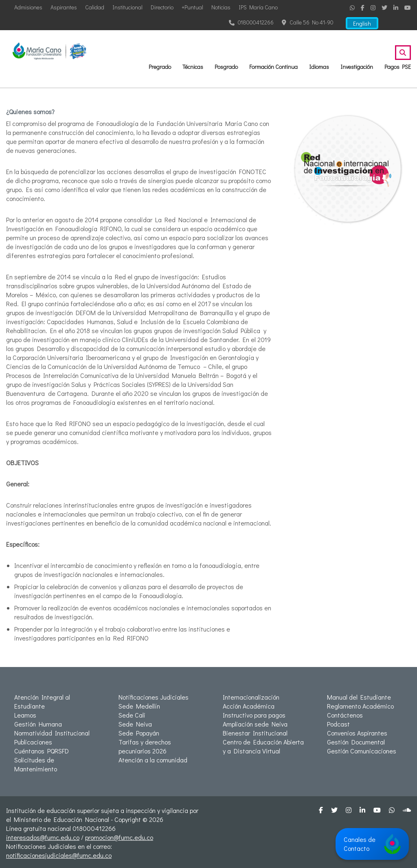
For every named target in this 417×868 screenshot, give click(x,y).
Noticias (221, 7)
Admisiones (28, 7)
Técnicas (193, 67)
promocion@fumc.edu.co (119, 837)
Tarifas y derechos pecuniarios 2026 (145, 746)
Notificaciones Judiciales (154, 697)
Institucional (127, 7)
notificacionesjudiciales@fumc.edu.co (59, 855)
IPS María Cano (258, 7)
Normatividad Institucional (52, 733)
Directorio (162, 7)
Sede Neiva (135, 724)
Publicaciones (33, 742)
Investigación (357, 67)
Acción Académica (249, 706)
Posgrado (226, 67)
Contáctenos (345, 715)
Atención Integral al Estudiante (42, 701)
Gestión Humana (38, 724)
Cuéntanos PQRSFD (42, 751)
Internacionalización (251, 697)
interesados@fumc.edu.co (43, 837)
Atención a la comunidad (153, 760)
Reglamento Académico (360, 706)
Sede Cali (132, 715)
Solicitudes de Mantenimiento (36, 764)
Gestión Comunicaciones (362, 751)
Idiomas (319, 67)
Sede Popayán (139, 733)
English (362, 23)
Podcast (338, 724)
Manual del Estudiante (359, 697)
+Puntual (192, 7)
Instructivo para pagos (254, 715)
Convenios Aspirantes (357, 733)
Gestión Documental (356, 742)
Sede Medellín (139, 706)
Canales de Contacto (372, 844)
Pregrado (160, 67)
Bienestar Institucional (255, 733)
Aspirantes (64, 7)
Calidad (95, 7)
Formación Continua (273, 67)
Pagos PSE (398, 67)
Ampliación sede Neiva (255, 724)
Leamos (25, 715)
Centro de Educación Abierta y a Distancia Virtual (263, 746)
